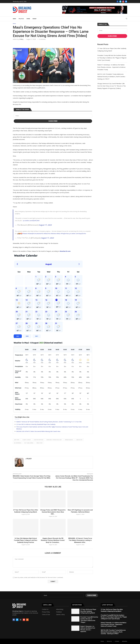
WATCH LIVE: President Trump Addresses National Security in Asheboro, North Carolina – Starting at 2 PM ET (112, 77)
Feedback (59, 612)
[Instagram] (123, 2)
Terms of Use (46, 615)
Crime (28, 19)
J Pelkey (21, 39)
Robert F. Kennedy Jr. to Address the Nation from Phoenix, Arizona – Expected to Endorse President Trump (111, 67)
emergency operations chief (54, 440)
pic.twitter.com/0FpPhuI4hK (31, 221)
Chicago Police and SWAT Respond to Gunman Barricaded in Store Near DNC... (53, 512)
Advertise (125, 641)
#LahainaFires (39, 233)
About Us (109, 641)
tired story (39, 443)
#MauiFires (47, 233)
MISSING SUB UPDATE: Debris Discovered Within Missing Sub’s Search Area (38, 431)
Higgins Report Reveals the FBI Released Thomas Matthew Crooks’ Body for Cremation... (53, 540)
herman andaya (69, 440)
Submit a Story (60, 615)
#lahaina (53, 233)
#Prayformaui (65, 233)
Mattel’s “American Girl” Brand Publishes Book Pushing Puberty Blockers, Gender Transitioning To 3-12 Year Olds (49, 422)
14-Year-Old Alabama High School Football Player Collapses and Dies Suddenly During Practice (26, 540)
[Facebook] (117, 2)
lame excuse (79, 440)
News (14, 19)
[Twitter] (120, 2)
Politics (21, 19)
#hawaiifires (31, 233)
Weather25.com (65, 251)
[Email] (126, 2)
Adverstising (60, 609)
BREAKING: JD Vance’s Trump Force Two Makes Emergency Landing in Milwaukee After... (80, 540)
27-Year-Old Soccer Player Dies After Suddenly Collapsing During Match (88, 611)
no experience (18, 443)
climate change (27, 440)
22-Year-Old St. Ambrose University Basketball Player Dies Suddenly (36, 424)
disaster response (39, 440)
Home (102, 641)
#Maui (58, 233)
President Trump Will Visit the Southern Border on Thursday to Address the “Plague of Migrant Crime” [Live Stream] (112, 58)
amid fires (17, 440)
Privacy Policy (46, 612)
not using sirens (29, 443)
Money (35, 19)
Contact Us (45, 609)
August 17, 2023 (45, 225)
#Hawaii (25, 233)
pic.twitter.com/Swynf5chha (78, 233)
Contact (117, 641)
